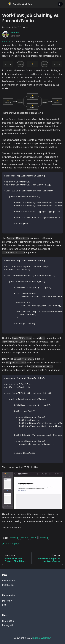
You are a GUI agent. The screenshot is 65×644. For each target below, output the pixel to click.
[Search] (60, 4)
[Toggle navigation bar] (4, 4)
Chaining (7, 42)
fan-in (34, 538)
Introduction (9, 581)
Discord (7, 601)
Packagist (8, 625)
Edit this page (11, 543)
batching (44, 538)
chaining (14, 538)
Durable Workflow (41, 638)
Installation (8, 585)
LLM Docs (8, 621)
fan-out (24, 538)
